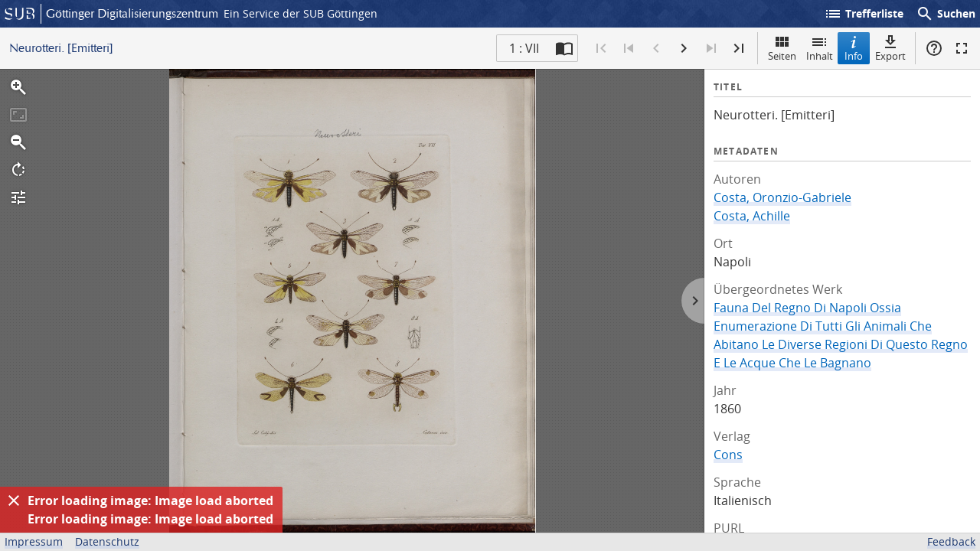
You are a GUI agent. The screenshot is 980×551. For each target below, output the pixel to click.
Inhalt (820, 48)
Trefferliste (864, 14)
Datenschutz (107, 541)
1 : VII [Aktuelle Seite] (524, 48)
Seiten (782, 48)
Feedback (951, 541)
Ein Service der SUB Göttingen (301, 13)
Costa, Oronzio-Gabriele (782, 197)
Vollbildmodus (962, 48)
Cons (728, 455)
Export (890, 48)
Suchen (946, 14)
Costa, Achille (752, 216)
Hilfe (934, 48)
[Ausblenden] (14, 500)
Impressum (34, 541)
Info (854, 48)
